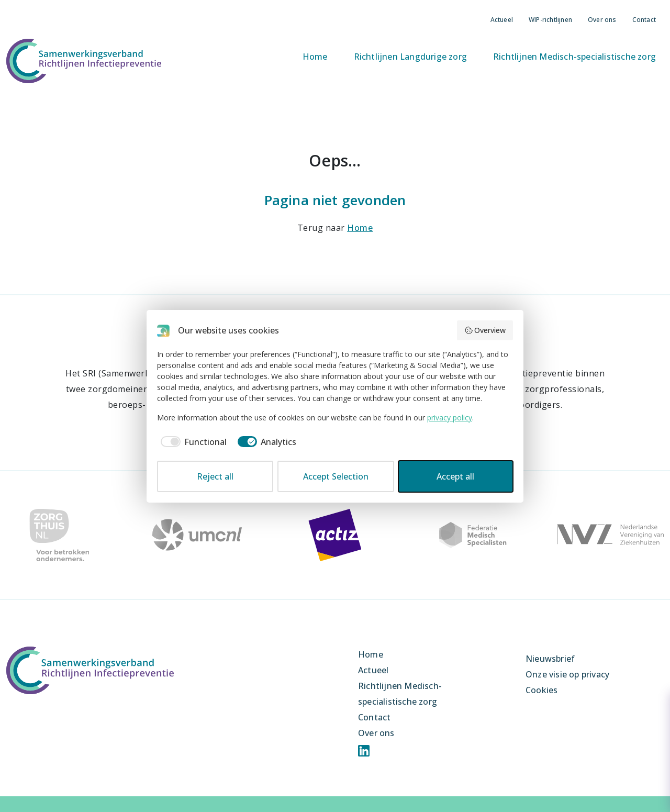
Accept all (455, 476)
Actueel (502, 20)
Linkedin (364, 751)
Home (315, 57)
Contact (644, 20)
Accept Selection (336, 476)
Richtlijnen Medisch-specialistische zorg (574, 57)
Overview (485, 330)
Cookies (541, 690)
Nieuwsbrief (550, 659)
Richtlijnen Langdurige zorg (410, 57)
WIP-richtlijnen (550, 20)
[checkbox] (192, 442)
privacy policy (450, 418)
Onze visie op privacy (567, 674)
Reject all (215, 476)
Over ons (602, 20)
